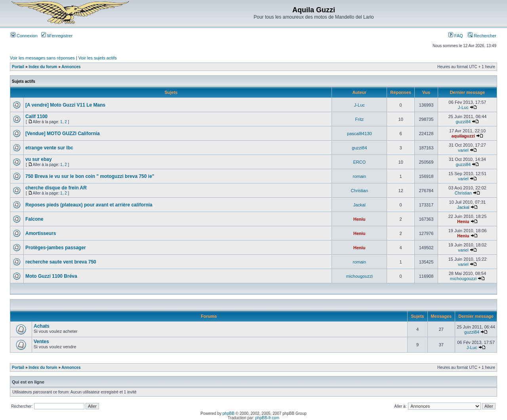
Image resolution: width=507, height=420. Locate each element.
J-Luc (359, 105)
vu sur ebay (39, 159)
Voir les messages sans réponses (42, 58)
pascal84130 (359, 134)
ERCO (359, 162)
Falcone (34, 219)
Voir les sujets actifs (98, 58)
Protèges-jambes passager (56, 248)
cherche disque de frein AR (56, 188)
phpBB (229, 413)
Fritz (359, 119)
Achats (42, 326)
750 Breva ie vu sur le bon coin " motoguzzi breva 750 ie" (90, 176)
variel (463, 150)
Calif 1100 (36, 116)
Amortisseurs (41, 233)
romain (360, 176)
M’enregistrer (57, 36)
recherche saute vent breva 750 (61, 262)
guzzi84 (463, 122)
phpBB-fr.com (268, 418)
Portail (18, 67)
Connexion (24, 36)
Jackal (359, 205)
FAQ (456, 36)
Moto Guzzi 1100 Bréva (51, 276)
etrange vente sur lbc (49, 148)
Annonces (71, 67)
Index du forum (43, 67)
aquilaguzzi (463, 136)
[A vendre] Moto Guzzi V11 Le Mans (65, 105)
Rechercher (482, 36)
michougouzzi (359, 276)
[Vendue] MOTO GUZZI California (63, 134)
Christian (359, 191)
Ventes (41, 342)
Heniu (359, 219)
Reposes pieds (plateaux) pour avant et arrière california (89, 205)
